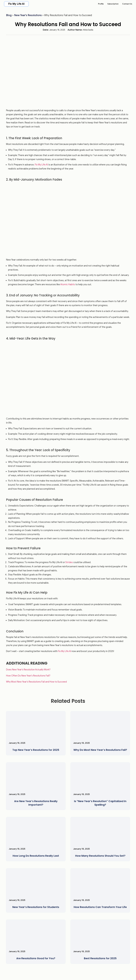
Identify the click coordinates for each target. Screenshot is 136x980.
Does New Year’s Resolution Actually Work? (28, 670)
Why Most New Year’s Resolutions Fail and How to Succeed (36, 682)
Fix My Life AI (16, 4)
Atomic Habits (67, 284)
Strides (69, 562)
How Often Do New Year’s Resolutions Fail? (28, 676)
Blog (9, 15)
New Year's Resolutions (28, 15)
